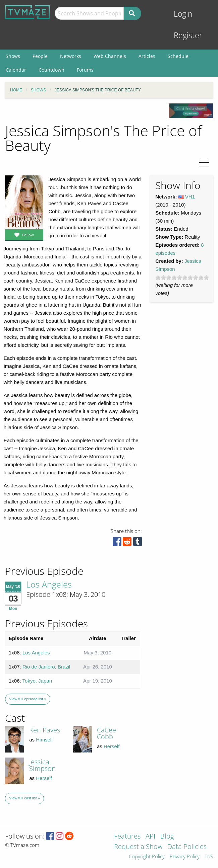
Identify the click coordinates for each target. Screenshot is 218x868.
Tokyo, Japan (37, 681)
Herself (112, 746)
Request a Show (138, 847)
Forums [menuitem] (85, 70)
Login (183, 14)
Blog (167, 837)
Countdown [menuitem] (51, 70)
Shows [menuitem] (13, 56)
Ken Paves (45, 730)
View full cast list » (24, 798)
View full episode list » (28, 699)
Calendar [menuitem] (16, 70)
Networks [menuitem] (71, 56)
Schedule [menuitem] (178, 56)
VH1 (190, 197)
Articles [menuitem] (147, 56)
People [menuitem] (40, 56)
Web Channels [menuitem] (110, 56)
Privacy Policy (185, 857)
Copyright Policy (147, 857)
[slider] (182, 278)
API (150, 837)
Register (188, 35)
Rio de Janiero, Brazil (46, 667)
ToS (209, 857)
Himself (44, 740)
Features (127, 837)
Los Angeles (49, 584)
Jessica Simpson (42, 765)
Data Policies (187, 847)
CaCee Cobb (106, 733)
